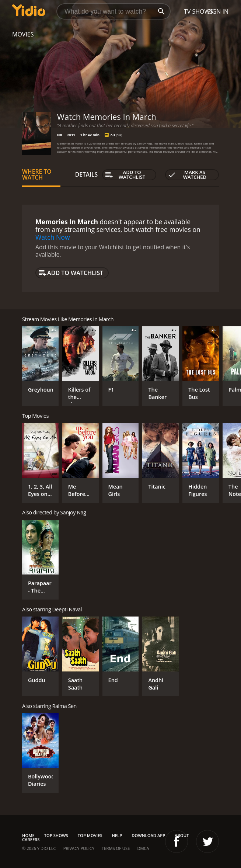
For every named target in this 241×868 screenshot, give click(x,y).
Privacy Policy (79, 848)
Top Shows (56, 835)
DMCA (143, 848)
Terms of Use (116, 848)
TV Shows (198, 11)
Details (87, 174)
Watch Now (53, 237)
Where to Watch (37, 174)
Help (117, 835)
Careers (31, 839)
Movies (23, 34)
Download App (148, 835)
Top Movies (90, 835)
